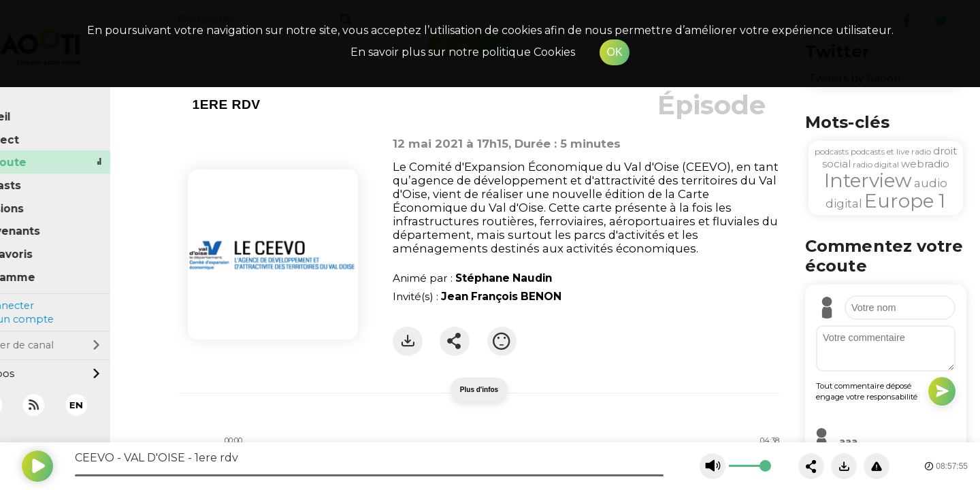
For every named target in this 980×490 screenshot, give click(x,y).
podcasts (832, 151)
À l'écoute (40, 145)
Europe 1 (905, 201)
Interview (868, 180)
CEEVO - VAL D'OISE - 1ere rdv (157, 458)
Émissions (39, 190)
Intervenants (47, 213)
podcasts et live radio (891, 151)
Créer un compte (53, 301)
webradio (925, 164)
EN (119, 387)
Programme (45, 259)
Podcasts (37, 168)
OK (614, 52)
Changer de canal (76, 327)
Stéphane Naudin (504, 278)
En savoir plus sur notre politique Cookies (463, 52)
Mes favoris (43, 236)
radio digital (876, 164)
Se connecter (43, 287)
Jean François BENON (501, 296)
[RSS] (77, 387)
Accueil (32, 99)
